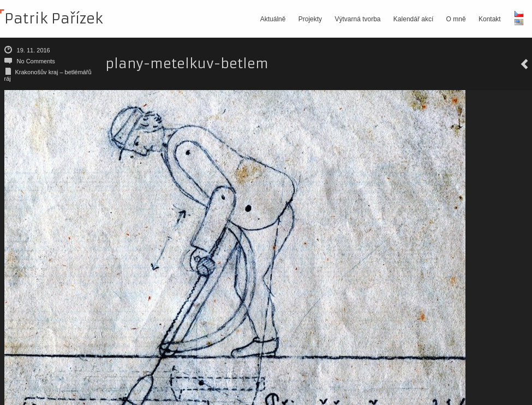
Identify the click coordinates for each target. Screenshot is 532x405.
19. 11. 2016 (34, 50)
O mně (456, 19)
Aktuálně (273, 19)
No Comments (36, 61)
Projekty (310, 19)
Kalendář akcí (413, 19)
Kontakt (490, 19)
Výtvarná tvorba (357, 19)
